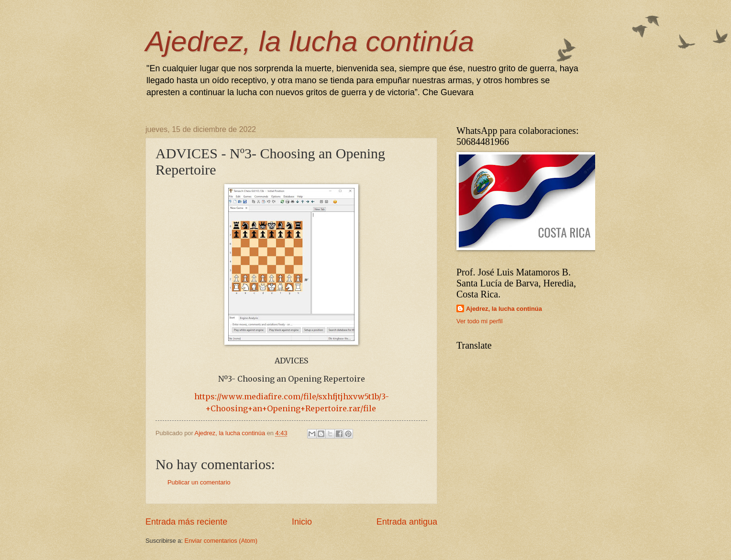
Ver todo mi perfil (480, 321)
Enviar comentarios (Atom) (221, 541)
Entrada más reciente (186, 522)
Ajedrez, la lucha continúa (310, 41)
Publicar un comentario (199, 482)
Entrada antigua (407, 522)
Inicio (302, 522)
